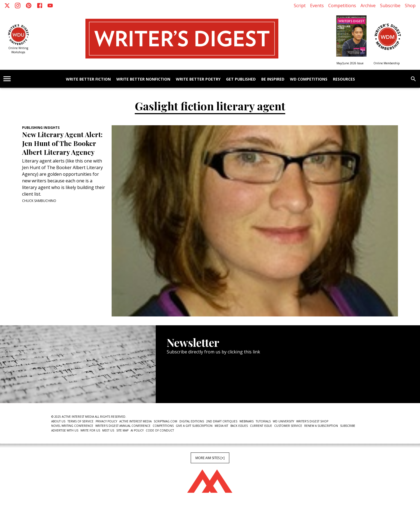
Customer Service (288, 426)
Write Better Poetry (198, 79)
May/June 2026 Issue (350, 63)
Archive (368, 6)
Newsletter (186, 386)
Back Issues (239, 426)
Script (300, 6)
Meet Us (108, 430)
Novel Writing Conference (72, 426)
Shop (410, 6)
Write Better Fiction (88, 79)
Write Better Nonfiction (143, 79)
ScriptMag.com (165, 421)
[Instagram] (18, 6)
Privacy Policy (106, 421)
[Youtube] (50, 6)
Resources (344, 79)
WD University (283, 421)
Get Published (241, 79)
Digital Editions (192, 421)
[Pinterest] (29, 6)
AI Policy (137, 430)
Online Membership (387, 63)
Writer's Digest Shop (312, 421)
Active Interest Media (135, 421)
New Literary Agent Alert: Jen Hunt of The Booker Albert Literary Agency (62, 143)
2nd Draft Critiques (222, 421)
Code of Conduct (160, 430)
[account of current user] (7, 79)
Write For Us (90, 430)
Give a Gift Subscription (194, 426)
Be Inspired (273, 79)
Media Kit (221, 426)
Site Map (122, 430)
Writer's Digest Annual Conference (123, 426)
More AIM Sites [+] (210, 458)
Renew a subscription (321, 426)
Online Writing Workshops (18, 50)
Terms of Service (80, 421)
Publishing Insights (41, 128)
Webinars (247, 421)
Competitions (342, 6)
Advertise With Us (65, 430)
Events (317, 6)
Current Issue (261, 426)
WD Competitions (309, 79)
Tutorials (263, 421)
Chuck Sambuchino (39, 201)
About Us (58, 421)
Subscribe (390, 6)
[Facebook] (40, 6)
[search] (413, 79)
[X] (7, 6)
